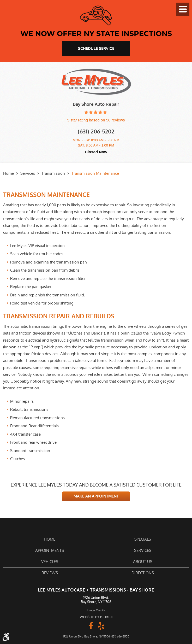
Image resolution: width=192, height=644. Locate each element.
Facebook (91, 625)
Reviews (50, 573)
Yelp (101, 625)
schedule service (96, 49)
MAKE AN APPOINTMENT (96, 496)
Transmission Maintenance (95, 173)
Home (8, 173)
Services (28, 173)
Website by (96, 617)
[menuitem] (50, 539)
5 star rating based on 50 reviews (96, 120)
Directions (143, 573)
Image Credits (96, 610)
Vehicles (50, 562)
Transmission (53, 173)
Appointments (50, 550)
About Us (143, 562)
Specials (143, 539)
